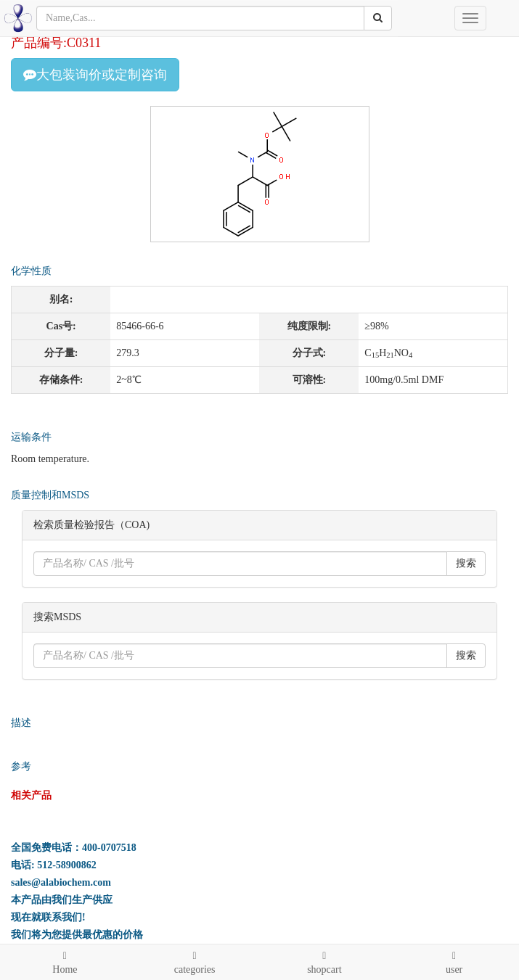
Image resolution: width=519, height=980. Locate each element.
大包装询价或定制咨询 (95, 75)
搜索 (466, 563)
